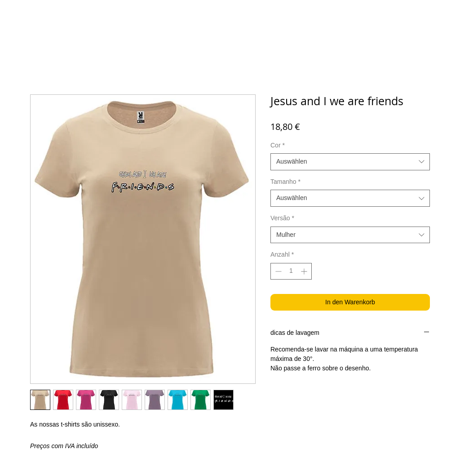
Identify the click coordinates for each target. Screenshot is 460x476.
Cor (278, 145)
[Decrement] (277, 271)
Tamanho (285, 182)
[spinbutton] (291, 271)
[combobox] (350, 162)
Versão (282, 218)
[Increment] (305, 271)
